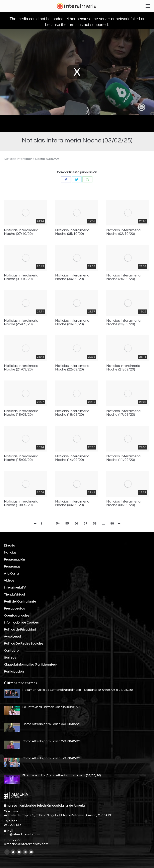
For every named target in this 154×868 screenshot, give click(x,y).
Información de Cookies (21, 623)
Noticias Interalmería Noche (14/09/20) (72, 458)
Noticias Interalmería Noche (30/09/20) (72, 277)
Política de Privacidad (20, 630)
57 (85, 524)
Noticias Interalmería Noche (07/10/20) (21, 232)
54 (58, 524)
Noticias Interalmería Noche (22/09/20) (72, 368)
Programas (12, 567)
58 (95, 524)
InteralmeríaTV (15, 588)
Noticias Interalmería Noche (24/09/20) (21, 368)
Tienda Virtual (14, 595)
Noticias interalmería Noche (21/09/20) (123, 368)
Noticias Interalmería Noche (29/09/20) (123, 277)
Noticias (10, 553)
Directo (10, 546)
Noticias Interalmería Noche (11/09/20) (123, 458)
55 (67, 524)
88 (112, 524)
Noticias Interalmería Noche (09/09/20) (72, 503)
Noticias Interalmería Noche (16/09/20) (72, 413)
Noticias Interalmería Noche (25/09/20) (21, 322)
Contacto (11, 651)
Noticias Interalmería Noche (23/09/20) (123, 322)
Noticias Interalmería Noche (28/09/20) (72, 322)
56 (76, 524)
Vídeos (9, 581)
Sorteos (10, 658)
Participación (14, 672)
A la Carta (11, 574)
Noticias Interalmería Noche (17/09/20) (123, 413)
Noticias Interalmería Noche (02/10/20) (123, 232)
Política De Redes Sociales (24, 644)
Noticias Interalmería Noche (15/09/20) (21, 458)
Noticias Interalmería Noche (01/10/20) (21, 277)
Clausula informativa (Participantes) (30, 665)
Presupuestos (14, 609)
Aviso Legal (12, 637)
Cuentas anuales (17, 616)
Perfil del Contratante (20, 602)
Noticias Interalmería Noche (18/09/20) (21, 413)
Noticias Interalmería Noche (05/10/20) (72, 232)
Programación (14, 560)
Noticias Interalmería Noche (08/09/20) (123, 503)
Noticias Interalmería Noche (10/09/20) (21, 503)
